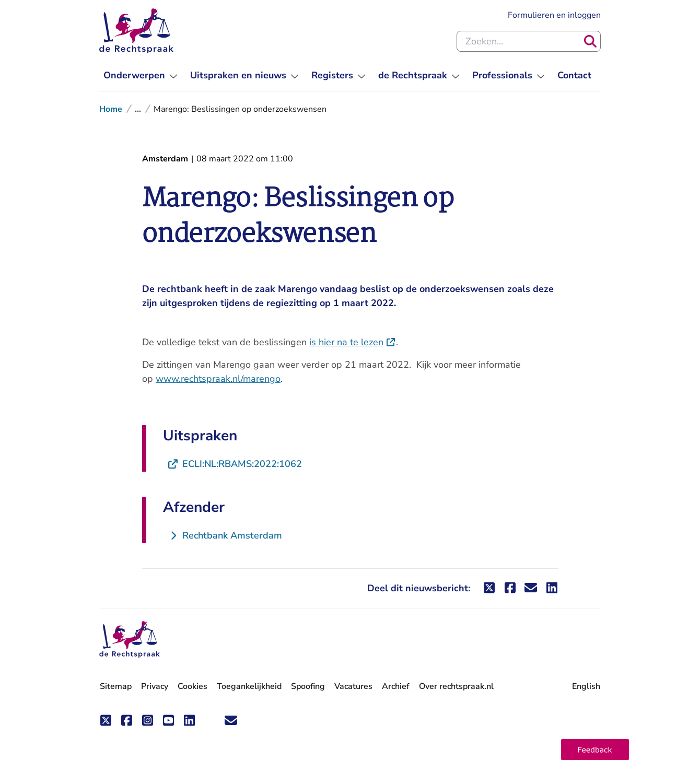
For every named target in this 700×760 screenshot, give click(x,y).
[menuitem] (141, 75)
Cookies (192, 686)
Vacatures (353, 687)
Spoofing (308, 686)
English (586, 686)
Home (111, 109)
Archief (396, 686)
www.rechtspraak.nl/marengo (218, 379)
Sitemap (116, 686)
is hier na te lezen (353, 342)
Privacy (155, 686)
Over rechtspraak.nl (456, 686)
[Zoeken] (590, 41)
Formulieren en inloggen (554, 15)
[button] (595, 750)
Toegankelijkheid (249, 686)
